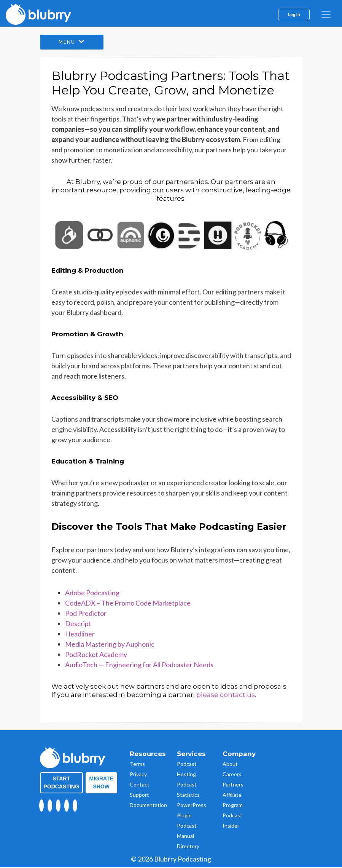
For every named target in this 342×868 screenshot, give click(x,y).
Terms (137, 765)
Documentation (148, 806)
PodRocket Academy (96, 655)
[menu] (326, 14)
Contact (140, 785)
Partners (233, 785)
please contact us (226, 695)
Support (139, 795)
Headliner (80, 635)
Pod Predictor (86, 614)
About (230, 765)
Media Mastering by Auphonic (110, 645)
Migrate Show (102, 783)
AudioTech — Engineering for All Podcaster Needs (139, 665)
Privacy (138, 775)
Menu (74, 42)
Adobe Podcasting (92, 593)
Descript (78, 624)
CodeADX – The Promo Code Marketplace (128, 604)
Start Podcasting (61, 783)
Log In (294, 14)
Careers (232, 775)
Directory (188, 847)
